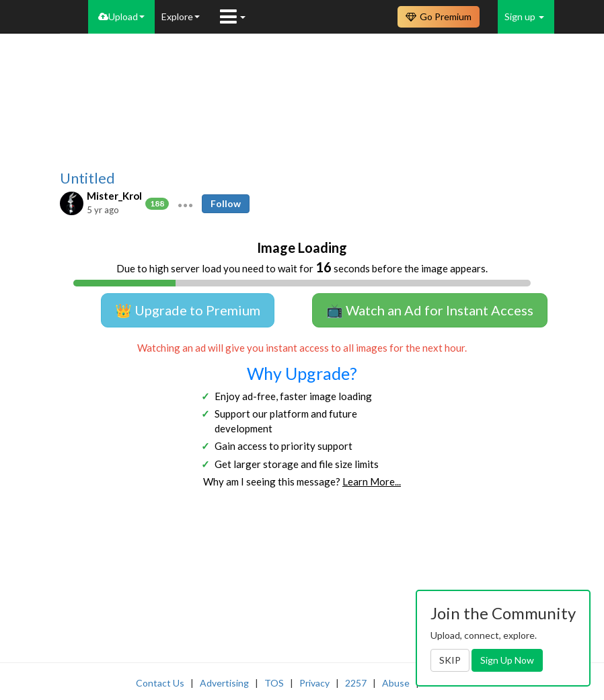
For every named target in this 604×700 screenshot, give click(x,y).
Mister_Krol (114, 196)
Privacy (314, 683)
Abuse (396, 683)
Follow (226, 203)
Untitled (87, 178)
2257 (356, 683)
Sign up (524, 16)
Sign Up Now (507, 660)
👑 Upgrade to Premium (188, 310)
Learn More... (372, 481)
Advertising (224, 683)
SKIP (450, 660)
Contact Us (160, 683)
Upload (121, 16)
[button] (185, 204)
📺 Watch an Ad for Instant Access (430, 310)
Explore (181, 16)
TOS (274, 683)
